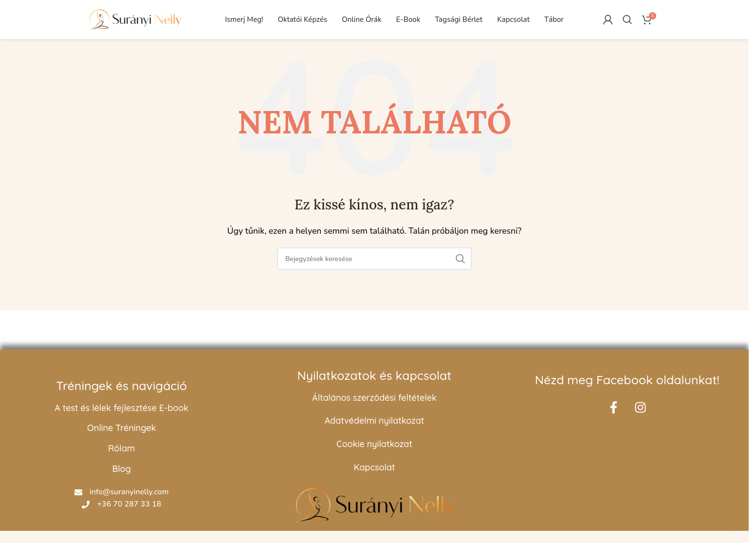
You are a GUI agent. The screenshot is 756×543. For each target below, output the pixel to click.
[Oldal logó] (135, 19)
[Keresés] (627, 19)
